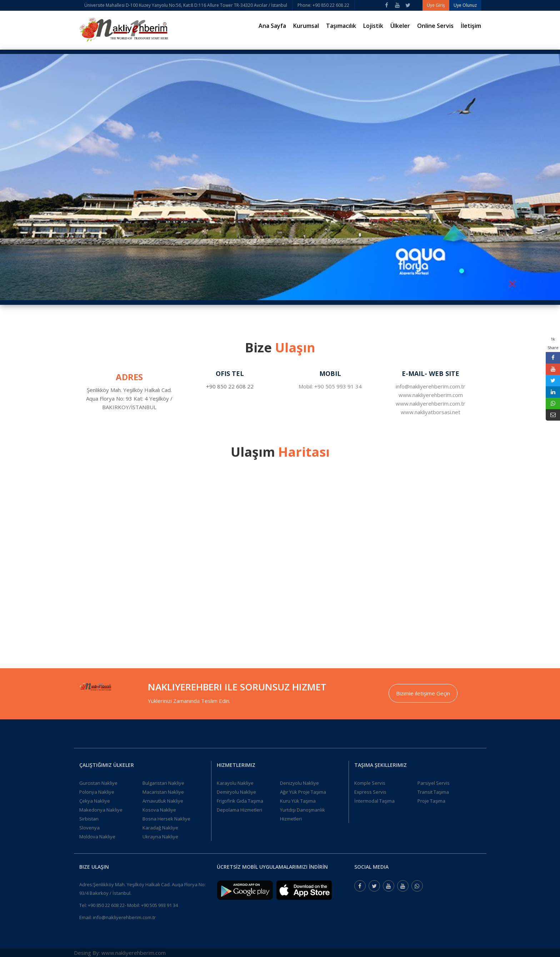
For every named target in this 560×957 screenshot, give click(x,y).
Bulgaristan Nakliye (163, 783)
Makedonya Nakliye (101, 810)
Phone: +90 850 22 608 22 (323, 5)
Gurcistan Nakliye (98, 783)
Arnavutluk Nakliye (163, 801)
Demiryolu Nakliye (236, 792)
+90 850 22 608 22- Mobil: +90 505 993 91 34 (133, 905)
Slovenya (89, 828)
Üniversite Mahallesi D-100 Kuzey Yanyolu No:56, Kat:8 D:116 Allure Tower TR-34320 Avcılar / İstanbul (186, 5)
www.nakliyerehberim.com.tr (431, 403)
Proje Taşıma (431, 801)
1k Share (553, 343)
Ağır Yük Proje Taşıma (303, 792)
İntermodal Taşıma (374, 801)
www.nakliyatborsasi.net (431, 412)
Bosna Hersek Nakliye (166, 819)
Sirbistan (89, 819)
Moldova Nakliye (97, 837)
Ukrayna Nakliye (160, 837)
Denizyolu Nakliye (299, 783)
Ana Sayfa (272, 26)
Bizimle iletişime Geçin (423, 693)
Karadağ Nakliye (160, 828)
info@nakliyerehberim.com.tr (431, 386)
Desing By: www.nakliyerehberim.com (120, 953)
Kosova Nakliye (159, 810)
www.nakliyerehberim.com (431, 395)
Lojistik (373, 26)
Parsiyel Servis (434, 783)
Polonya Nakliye (97, 792)
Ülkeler (400, 26)
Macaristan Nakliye (163, 792)
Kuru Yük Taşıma (298, 801)
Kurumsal (306, 26)
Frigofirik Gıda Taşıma (240, 801)
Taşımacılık (341, 26)
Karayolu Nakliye (235, 783)
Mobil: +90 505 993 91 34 (330, 386)
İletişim (471, 26)
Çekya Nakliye (95, 801)
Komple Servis (370, 783)
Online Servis (435, 26)
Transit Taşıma (433, 792)
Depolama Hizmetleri (239, 810)
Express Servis (370, 792)
